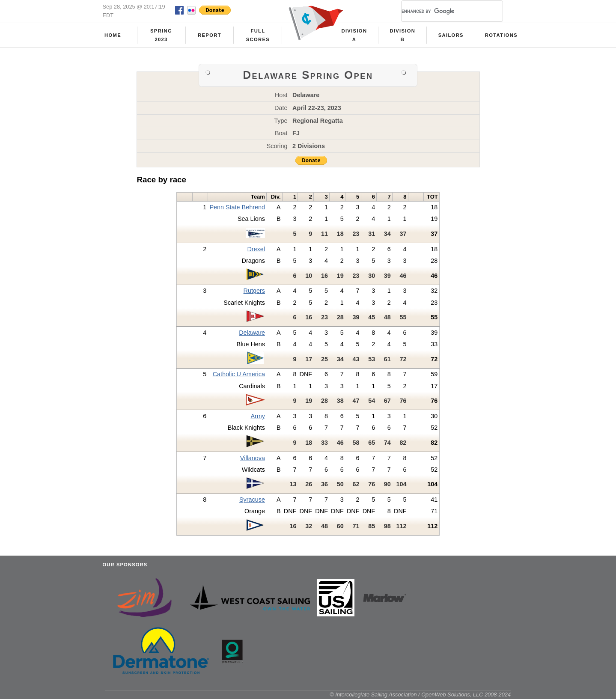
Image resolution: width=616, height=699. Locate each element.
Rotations (501, 35)
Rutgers (254, 291)
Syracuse (252, 500)
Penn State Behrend (237, 207)
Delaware (252, 333)
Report (210, 35)
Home (113, 35)
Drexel (256, 249)
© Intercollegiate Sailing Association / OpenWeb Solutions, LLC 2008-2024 (420, 695)
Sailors (451, 35)
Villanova (253, 458)
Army (258, 416)
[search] (442, 11)
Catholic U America (239, 374)
